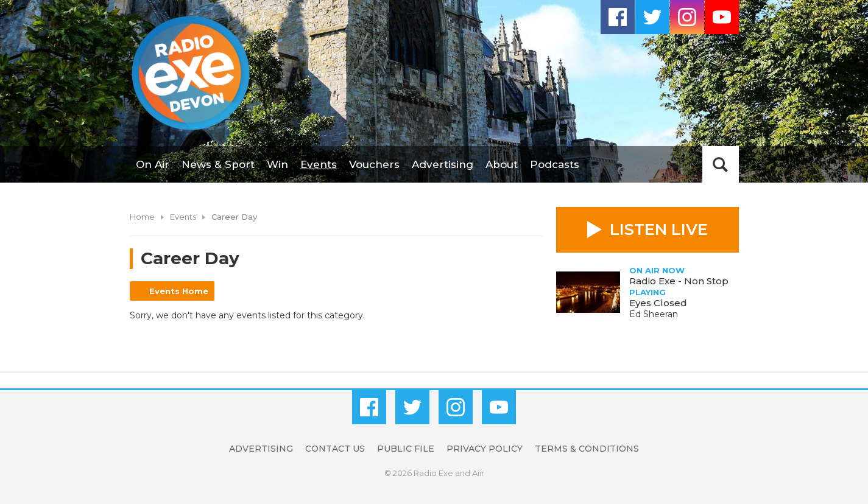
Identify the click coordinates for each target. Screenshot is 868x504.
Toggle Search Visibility (721, 164)
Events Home (179, 291)
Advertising (443, 164)
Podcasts (555, 164)
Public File (406, 449)
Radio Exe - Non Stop (679, 281)
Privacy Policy (485, 449)
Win (277, 164)
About (502, 164)
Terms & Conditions (587, 449)
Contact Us (335, 449)
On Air (153, 164)
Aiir (478, 473)
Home (142, 217)
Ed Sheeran (654, 314)
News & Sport (218, 164)
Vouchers (374, 164)
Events (319, 164)
